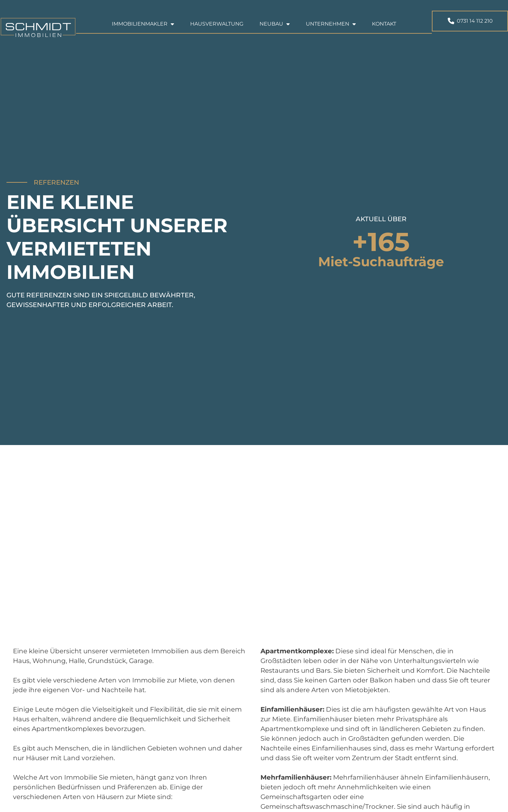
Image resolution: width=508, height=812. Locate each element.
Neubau (275, 24)
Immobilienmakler (143, 24)
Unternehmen (331, 24)
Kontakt (384, 24)
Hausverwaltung (217, 24)
